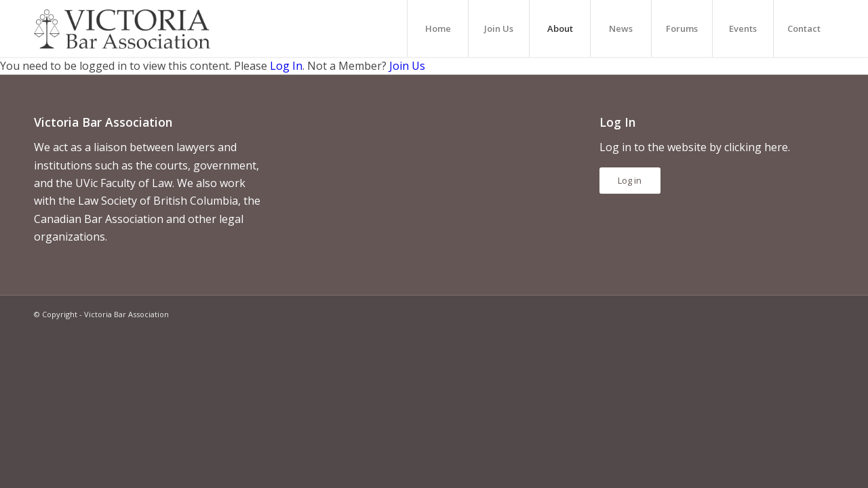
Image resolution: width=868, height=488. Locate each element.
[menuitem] (437, 28)
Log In (286, 66)
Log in (630, 180)
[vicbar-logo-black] (122, 28)
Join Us (407, 66)
